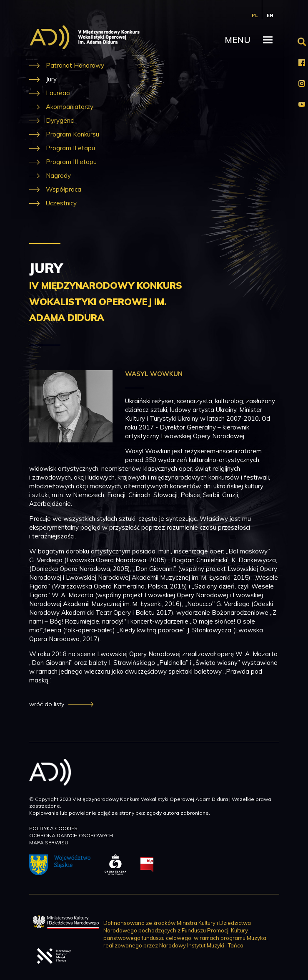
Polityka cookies (53, 828)
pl (255, 15)
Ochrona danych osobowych (71, 835)
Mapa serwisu (49, 842)
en (270, 15)
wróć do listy (47, 704)
